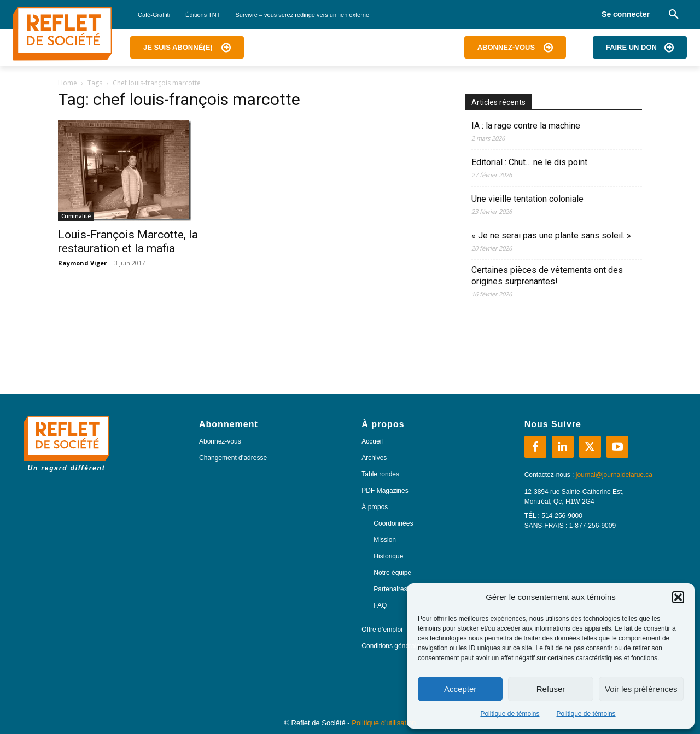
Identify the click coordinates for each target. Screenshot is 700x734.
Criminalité (76, 216)
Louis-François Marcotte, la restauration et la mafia (128, 241)
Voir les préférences (641, 689)
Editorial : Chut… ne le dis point (529, 162)
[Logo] (62, 34)
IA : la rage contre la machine (526, 126)
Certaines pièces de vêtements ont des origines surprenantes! (547, 276)
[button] (678, 597)
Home (68, 83)
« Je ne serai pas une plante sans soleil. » (551, 235)
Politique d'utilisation (384, 723)
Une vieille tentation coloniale (527, 199)
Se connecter (626, 14)
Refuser (551, 689)
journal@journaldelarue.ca (614, 475)
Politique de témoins (510, 714)
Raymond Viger (82, 263)
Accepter (460, 689)
